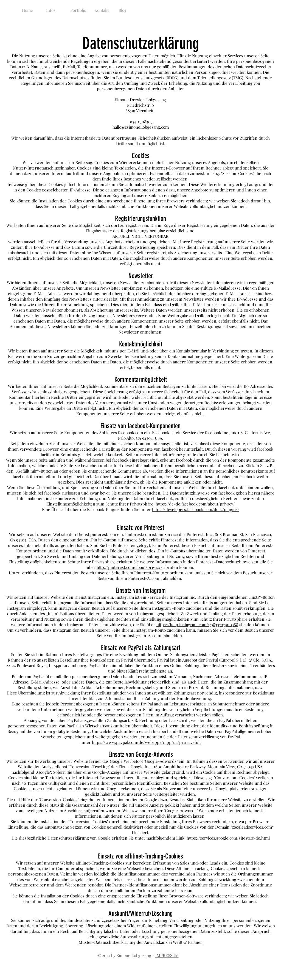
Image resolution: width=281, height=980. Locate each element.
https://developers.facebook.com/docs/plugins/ (196, 509)
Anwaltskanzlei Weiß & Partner (173, 942)
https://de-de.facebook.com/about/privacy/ (195, 504)
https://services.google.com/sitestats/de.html (228, 838)
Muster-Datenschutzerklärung (107, 942)
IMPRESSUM (167, 955)
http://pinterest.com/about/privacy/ (130, 567)
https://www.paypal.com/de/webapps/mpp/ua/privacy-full (146, 742)
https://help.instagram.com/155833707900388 (197, 625)
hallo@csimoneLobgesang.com (141, 127)
